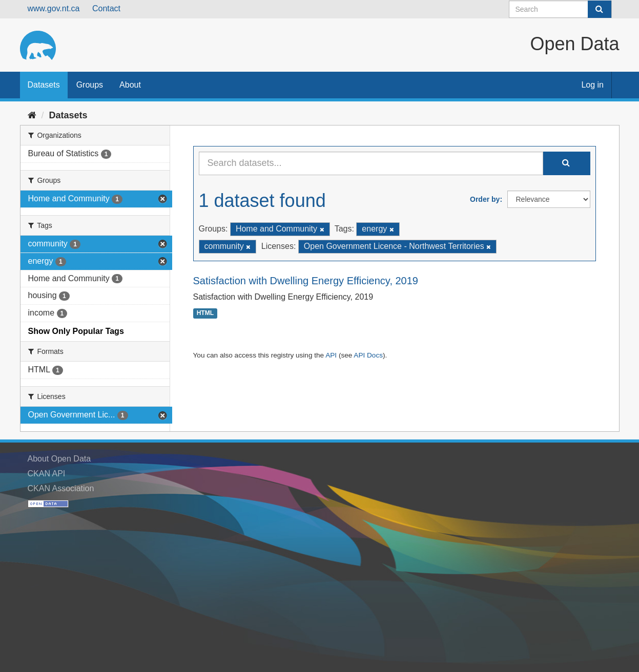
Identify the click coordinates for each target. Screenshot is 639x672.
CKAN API (47, 474)
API (331, 355)
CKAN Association (61, 488)
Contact (106, 8)
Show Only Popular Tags (76, 331)
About (130, 85)
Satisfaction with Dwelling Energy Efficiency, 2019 (306, 281)
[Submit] (600, 9)
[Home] (32, 115)
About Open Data (59, 459)
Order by (485, 199)
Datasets (44, 85)
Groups (90, 85)
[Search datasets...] (371, 163)
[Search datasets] (560, 9)
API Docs (368, 355)
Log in (592, 85)
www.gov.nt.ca (54, 8)
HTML (205, 313)
